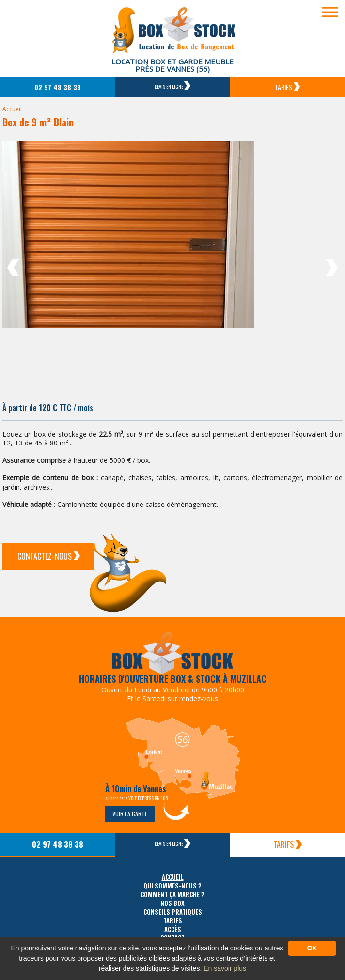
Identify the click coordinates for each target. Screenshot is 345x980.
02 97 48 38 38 (58, 87)
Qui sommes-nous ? (172, 886)
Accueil (12, 109)
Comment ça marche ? (172, 895)
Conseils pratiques (173, 912)
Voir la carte (130, 814)
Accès (173, 929)
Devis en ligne (172, 86)
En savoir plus (225, 968)
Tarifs (287, 87)
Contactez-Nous (49, 556)
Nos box (172, 903)
